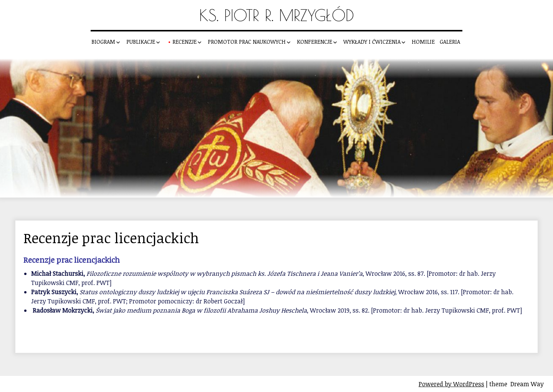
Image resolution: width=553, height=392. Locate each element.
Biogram (103, 42)
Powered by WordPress (451, 384)
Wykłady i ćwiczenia (372, 42)
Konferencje (315, 42)
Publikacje (141, 42)
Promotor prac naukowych (247, 42)
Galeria (450, 42)
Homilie (423, 42)
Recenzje (185, 42)
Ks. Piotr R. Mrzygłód (277, 15)
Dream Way (527, 384)
